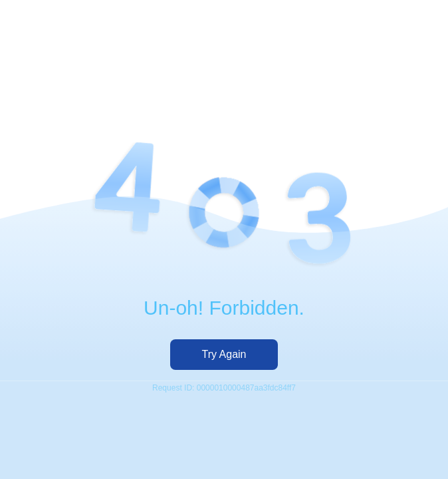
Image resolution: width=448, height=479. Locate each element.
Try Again (224, 354)
